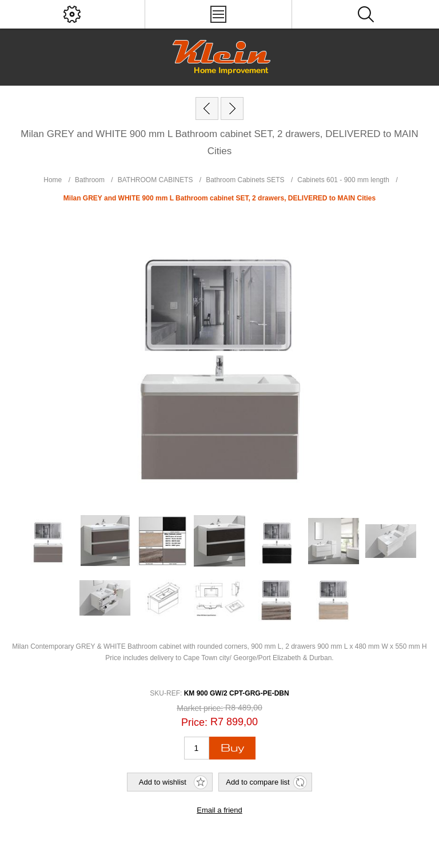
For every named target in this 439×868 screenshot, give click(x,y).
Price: (194, 722)
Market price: (200, 709)
